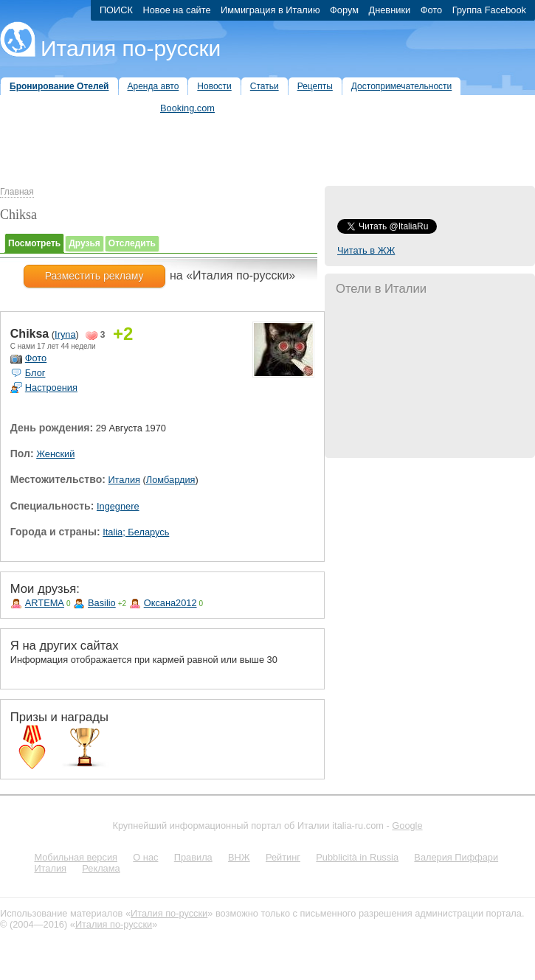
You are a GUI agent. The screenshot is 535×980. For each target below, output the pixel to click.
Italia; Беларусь (136, 532)
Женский (55, 454)
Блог (35, 373)
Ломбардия (171, 480)
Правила (193, 857)
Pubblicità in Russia (357, 857)
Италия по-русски (131, 48)
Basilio (102, 603)
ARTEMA (45, 603)
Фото (36, 358)
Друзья (84, 243)
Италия (124, 480)
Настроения (51, 388)
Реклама (101, 868)
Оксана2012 (170, 603)
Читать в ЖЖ (366, 250)
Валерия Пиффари (456, 857)
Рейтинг (283, 857)
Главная (17, 192)
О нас (145, 857)
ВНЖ (239, 857)
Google (407, 826)
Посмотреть (34, 243)
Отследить (132, 243)
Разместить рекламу (94, 276)
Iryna (65, 334)
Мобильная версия (76, 857)
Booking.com (187, 108)
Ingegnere (118, 506)
